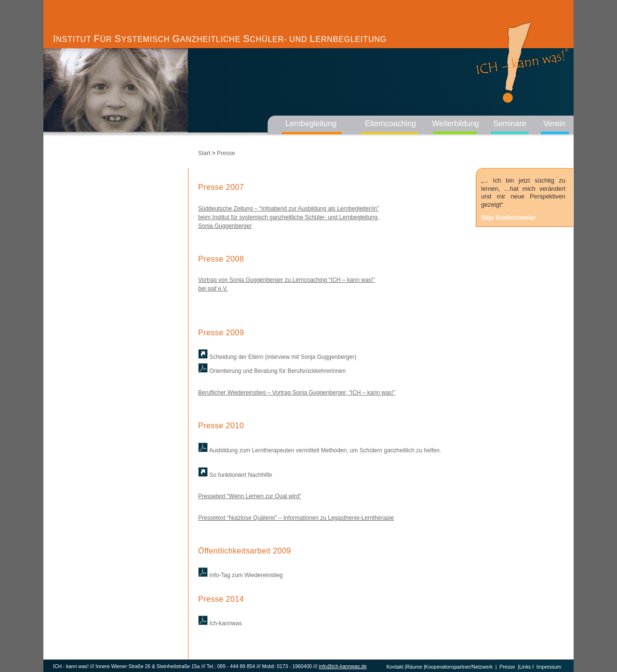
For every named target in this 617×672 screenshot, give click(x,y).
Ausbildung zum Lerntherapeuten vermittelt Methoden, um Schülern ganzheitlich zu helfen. (320, 450)
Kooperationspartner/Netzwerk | (461, 667)
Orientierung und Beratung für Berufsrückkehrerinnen (272, 371)
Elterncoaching (390, 124)
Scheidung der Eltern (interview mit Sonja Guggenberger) (277, 357)
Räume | (416, 667)
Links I (526, 667)
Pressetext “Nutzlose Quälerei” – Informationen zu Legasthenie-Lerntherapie (296, 518)
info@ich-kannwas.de (343, 666)
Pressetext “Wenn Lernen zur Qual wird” (250, 496)
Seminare (510, 124)
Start (204, 153)
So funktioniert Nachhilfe (235, 475)
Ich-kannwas (220, 623)
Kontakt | (396, 667)
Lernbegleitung (311, 124)
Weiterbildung (456, 124)
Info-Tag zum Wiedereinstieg (240, 575)
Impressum (549, 667)
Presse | (508, 667)
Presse (226, 153)
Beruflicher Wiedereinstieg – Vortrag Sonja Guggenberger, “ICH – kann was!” (297, 393)
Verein (554, 124)
